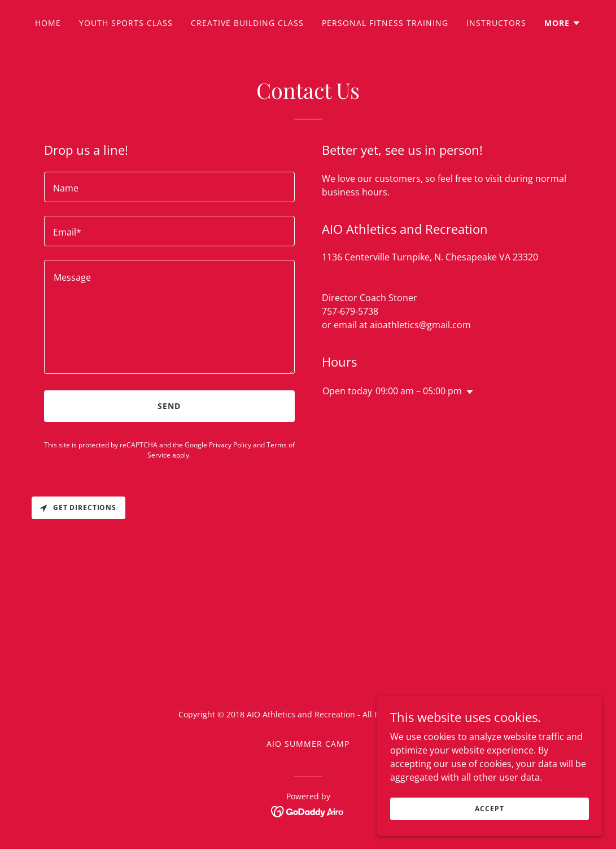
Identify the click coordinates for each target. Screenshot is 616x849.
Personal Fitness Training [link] (385, 23)
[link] (308, 811)
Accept (489, 809)
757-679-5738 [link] (350, 311)
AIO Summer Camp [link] (308, 744)
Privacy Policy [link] (230, 445)
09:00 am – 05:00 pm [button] (419, 391)
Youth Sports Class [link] (126, 23)
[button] (563, 23)
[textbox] (169, 187)
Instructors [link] (496, 23)
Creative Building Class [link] (247, 23)
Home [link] (48, 23)
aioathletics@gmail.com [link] (420, 325)
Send (169, 406)
